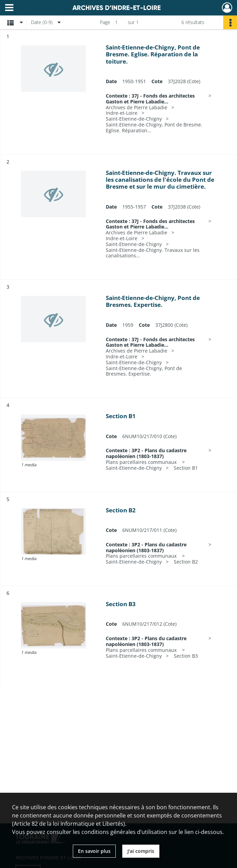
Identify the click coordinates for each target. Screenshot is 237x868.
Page (105, 22)
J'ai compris (141, 851)
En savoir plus (94, 851)
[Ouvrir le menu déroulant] (9, 8)
